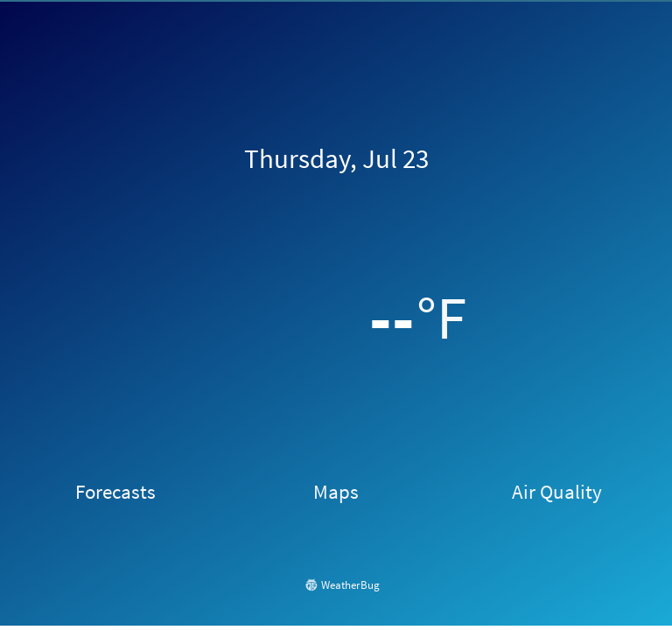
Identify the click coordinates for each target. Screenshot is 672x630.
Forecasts (115, 491)
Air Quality (557, 491)
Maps (336, 491)
